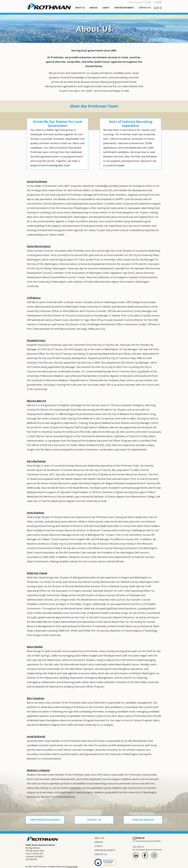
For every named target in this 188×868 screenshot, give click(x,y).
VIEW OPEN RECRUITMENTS (45, 820)
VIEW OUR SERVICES (143, 820)
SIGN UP (139, 838)
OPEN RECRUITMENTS (124, 8)
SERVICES (94, 8)
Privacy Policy (72, 867)
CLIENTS (106, 8)
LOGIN (158, 2)
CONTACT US (145, 8)
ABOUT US (80, 8)
